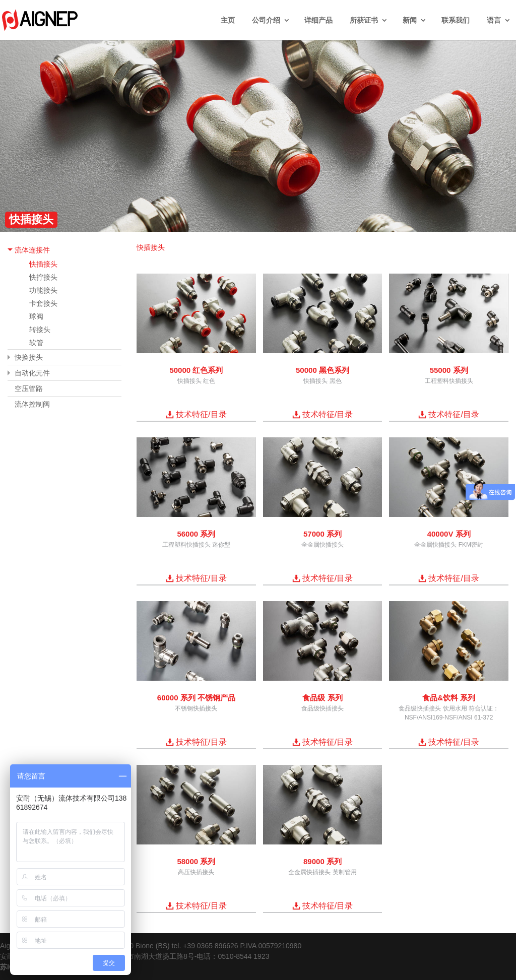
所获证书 (364, 20)
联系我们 (456, 20)
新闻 (410, 20)
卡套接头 (43, 303)
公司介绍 (266, 20)
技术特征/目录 (201, 414)
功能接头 (43, 290)
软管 (36, 343)
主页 (228, 20)
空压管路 (29, 388)
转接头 (40, 330)
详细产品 (318, 20)
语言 (494, 20)
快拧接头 (43, 277)
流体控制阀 (32, 404)
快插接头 (43, 264)
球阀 (36, 316)
